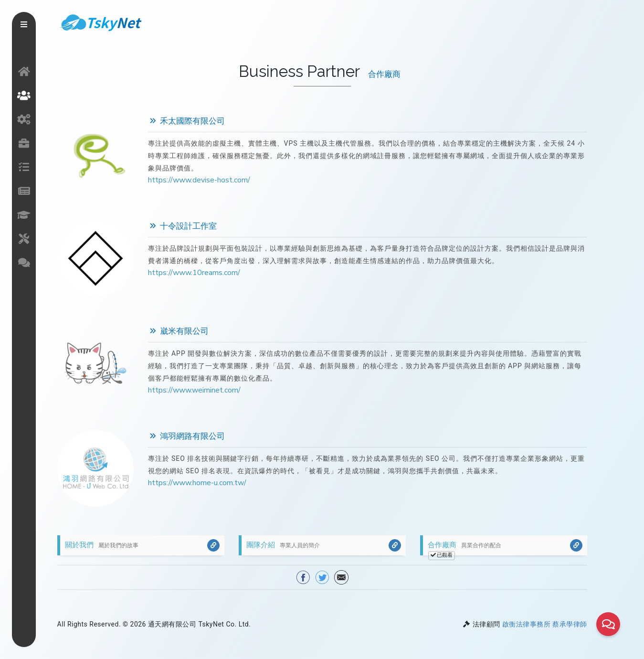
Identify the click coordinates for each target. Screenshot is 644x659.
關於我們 (24, 96)
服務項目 (24, 119)
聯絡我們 (24, 263)
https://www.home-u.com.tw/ (197, 483)
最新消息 (24, 191)
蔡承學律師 (570, 624)
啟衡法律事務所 (527, 624)
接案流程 (24, 167)
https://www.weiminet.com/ (194, 390)
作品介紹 (24, 143)
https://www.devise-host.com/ (199, 180)
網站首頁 (24, 72)
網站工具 (24, 239)
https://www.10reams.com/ (194, 273)
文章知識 (24, 215)
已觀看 (442, 555)
